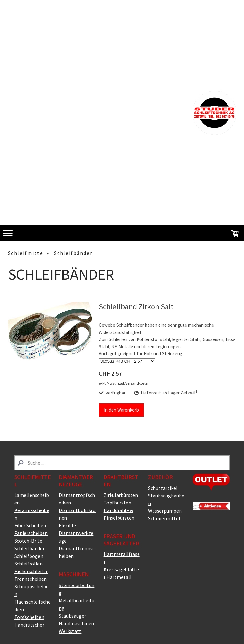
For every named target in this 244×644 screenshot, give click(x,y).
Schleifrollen (28, 564)
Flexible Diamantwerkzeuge (76, 533)
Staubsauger (72, 616)
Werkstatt (70, 631)
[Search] (122, 463)
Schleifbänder (29, 548)
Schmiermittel (164, 518)
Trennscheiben (30, 579)
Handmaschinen (76, 623)
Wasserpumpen (165, 511)
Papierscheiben (31, 533)
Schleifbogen (29, 556)
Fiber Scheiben (30, 525)
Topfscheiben (29, 617)
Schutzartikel (163, 488)
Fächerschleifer (31, 571)
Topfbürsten (117, 503)
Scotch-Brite (28, 541)
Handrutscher (29, 625)
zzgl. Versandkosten (133, 383)
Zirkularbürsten (121, 495)
